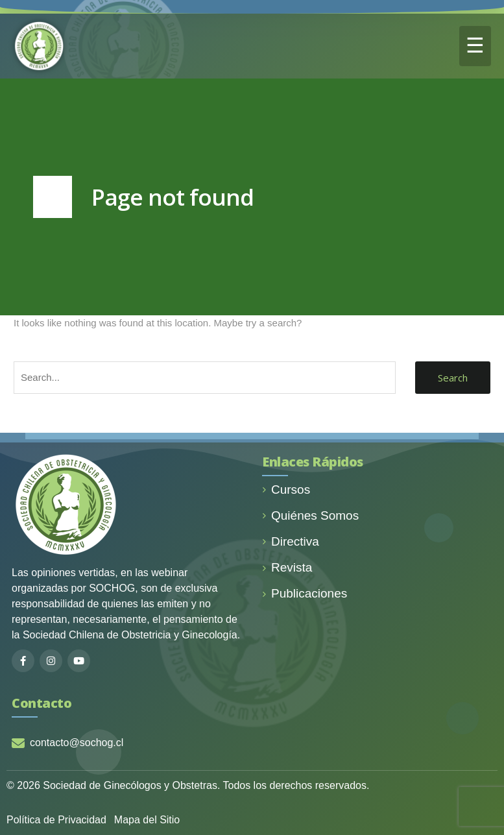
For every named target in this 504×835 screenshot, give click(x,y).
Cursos (286, 490)
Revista (287, 567)
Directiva (291, 541)
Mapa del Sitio (147, 820)
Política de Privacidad (56, 820)
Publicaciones (305, 593)
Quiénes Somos (310, 515)
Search (453, 378)
